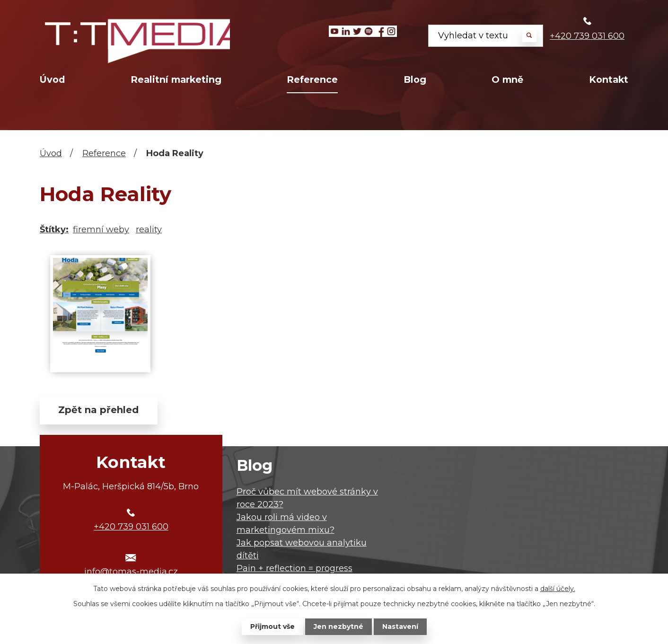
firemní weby (101, 229)
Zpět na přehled (99, 410)
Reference (312, 79)
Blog (415, 79)
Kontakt (609, 79)
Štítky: (54, 229)
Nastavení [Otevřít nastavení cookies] (400, 626)
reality (149, 229)
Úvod (52, 79)
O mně (507, 79)
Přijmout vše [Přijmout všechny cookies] (272, 626)
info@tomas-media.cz (131, 572)
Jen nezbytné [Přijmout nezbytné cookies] (338, 626)
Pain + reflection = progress (294, 568)
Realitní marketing (176, 79)
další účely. (558, 589)
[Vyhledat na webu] (486, 36)
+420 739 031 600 (587, 36)
